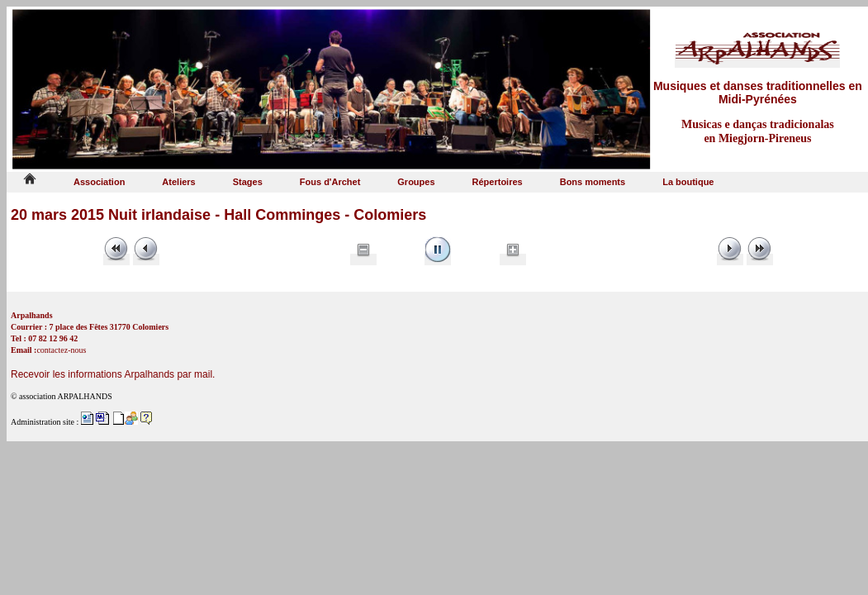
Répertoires (498, 182)
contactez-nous (61, 350)
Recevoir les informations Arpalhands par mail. (113, 374)
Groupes (416, 182)
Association (99, 182)
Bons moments (593, 182)
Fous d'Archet (330, 182)
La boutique (688, 182)
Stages (248, 182)
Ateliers (178, 182)
